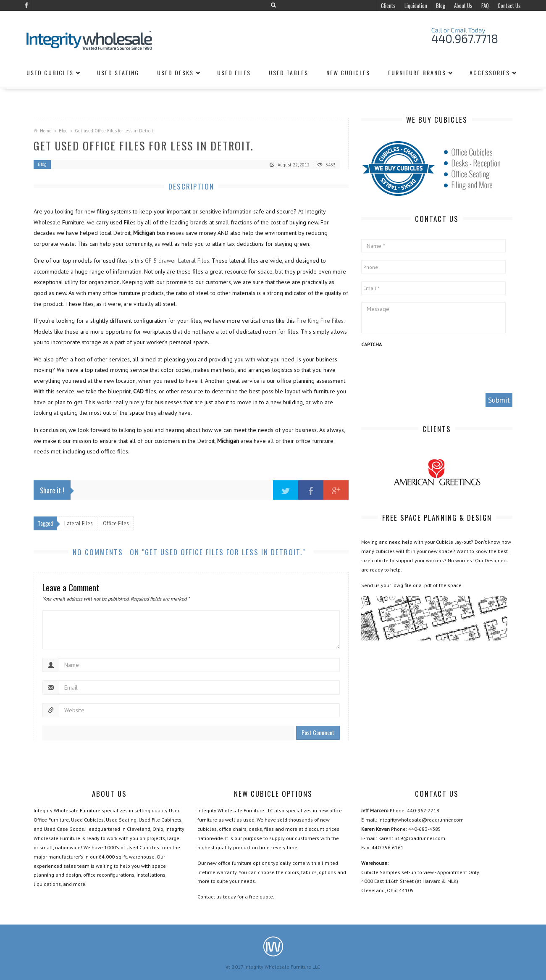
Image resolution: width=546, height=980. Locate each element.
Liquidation (416, 5)
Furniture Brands (417, 72)
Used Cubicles (50, 72)
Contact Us (509, 5)
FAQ (485, 5)
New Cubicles (348, 72)
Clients (388, 5)
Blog (441, 5)
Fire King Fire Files (320, 321)
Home (46, 131)
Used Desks (175, 72)
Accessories (490, 72)
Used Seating (118, 72)
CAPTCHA (371, 344)
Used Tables (289, 72)
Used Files (234, 72)
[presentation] (425, 370)
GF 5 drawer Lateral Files (177, 261)
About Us (463, 5)
